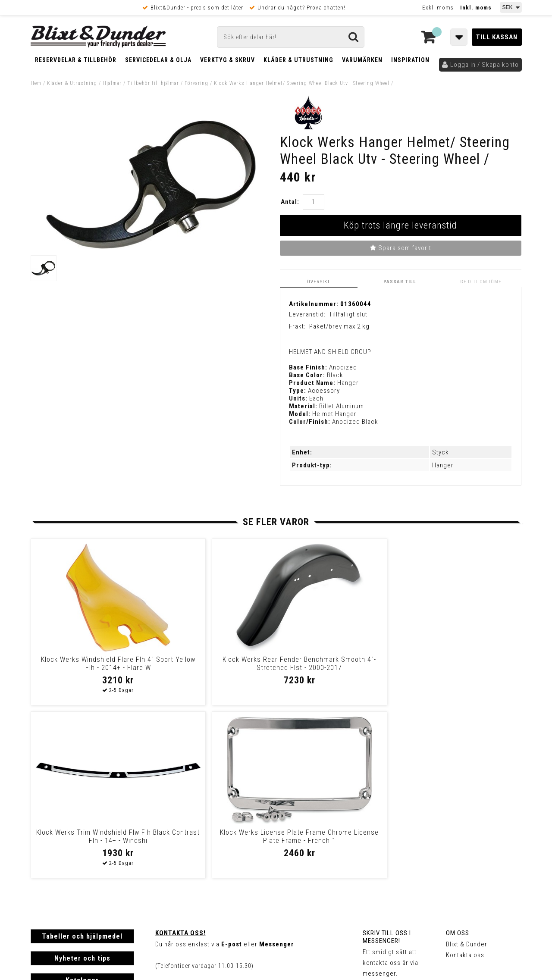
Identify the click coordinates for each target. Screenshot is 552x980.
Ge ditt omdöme (482, 282)
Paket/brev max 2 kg (339, 326)
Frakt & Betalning (56, 859)
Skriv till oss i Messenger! (387, 764)
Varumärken (362, 60)
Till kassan (497, 37)
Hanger (443, 465)
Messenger (277, 771)
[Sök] (291, 37)
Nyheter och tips (82, 785)
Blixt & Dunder (467, 771)
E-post (232, 771)
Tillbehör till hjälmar (153, 83)
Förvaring (196, 83)
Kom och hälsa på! (183, 814)
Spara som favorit (401, 248)
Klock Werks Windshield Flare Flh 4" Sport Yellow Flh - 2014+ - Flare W (89, 668)
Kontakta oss (465, 782)
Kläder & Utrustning (298, 60)
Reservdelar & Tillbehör (76, 60)
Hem (36, 83)
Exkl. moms (438, 8)
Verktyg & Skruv (227, 60)
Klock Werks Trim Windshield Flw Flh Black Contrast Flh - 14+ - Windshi (334, 668)
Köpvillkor (45, 868)
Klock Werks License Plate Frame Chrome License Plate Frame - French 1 (457, 668)
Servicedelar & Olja (158, 60)
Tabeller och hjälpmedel (82, 763)
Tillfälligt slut (348, 314)
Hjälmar (112, 83)
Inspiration (410, 60)
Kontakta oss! (180, 760)
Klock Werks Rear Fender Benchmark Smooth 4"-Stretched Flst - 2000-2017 (212, 668)
